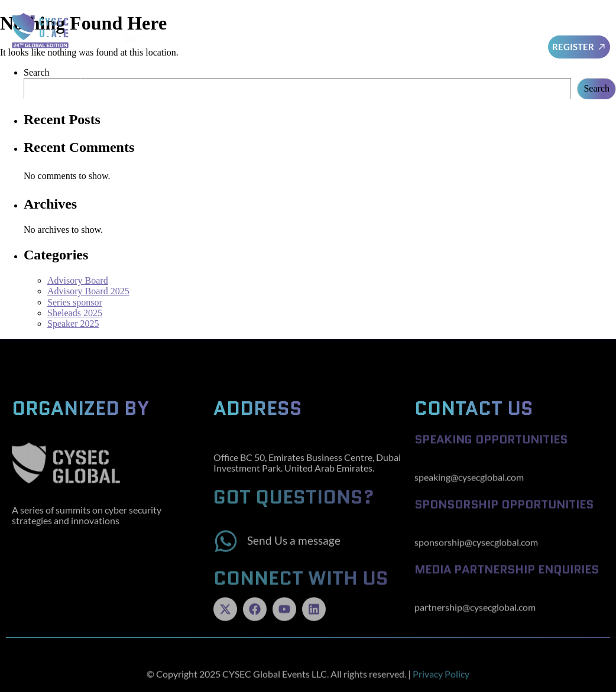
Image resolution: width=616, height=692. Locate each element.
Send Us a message (294, 551)
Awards (514, 33)
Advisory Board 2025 (88, 291)
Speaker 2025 (73, 324)
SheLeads (401, 33)
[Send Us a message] (226, 551)
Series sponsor (75, 302)
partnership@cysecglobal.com (475, 616)
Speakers (351, 33)
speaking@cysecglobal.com (469, 486)
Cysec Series (437, 60)
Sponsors (459, 33)
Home (226, 33)
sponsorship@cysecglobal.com (476, 551)
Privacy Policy (441, 683)
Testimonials (502, 60)
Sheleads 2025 (75, 313)
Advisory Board (284, 33)
